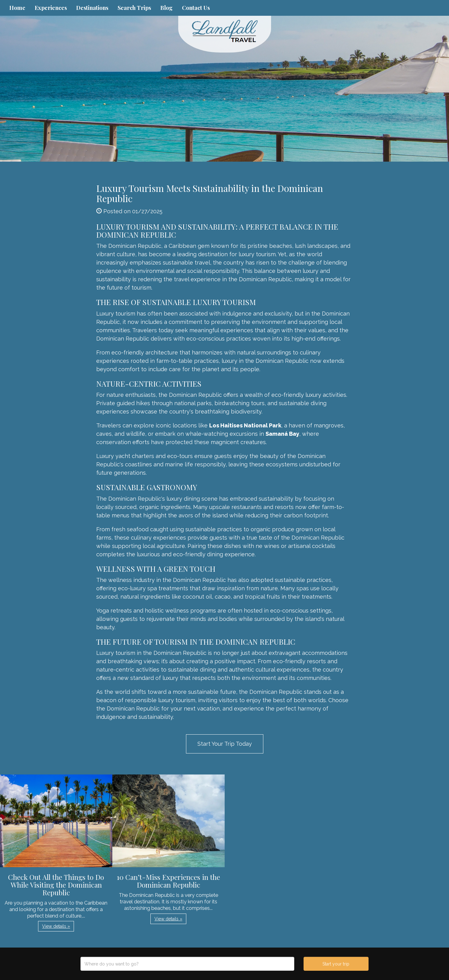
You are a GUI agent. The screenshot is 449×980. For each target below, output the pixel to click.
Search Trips (134, 8)
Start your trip (336, 964)
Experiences (51, 8)
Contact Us (196, 8)
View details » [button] (56, 926)
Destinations (92, 8)
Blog (166, 8)
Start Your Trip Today (225, 744)
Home (17, 8)
